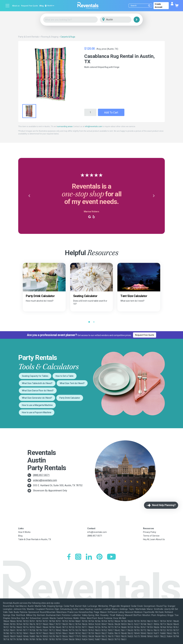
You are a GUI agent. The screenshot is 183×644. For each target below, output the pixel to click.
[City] (120, 20)
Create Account (158, 6)
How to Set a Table (65, 376)
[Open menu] (8, 6)
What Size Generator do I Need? (37, 398)
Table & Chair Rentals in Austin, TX (35, 539)
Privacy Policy (150, 532)
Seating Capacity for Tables (35, 376)
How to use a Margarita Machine (37, 405)
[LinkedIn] (89, 557)
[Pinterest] (99, 557)
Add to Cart (111, 112)
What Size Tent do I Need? (72, 383)
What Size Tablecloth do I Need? (37, 383)
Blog (41, 6)
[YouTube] (111, 557)
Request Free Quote (30, 6)
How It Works (24, 532)
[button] (29, 196)
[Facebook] (69, 557)
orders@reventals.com (45, 480)
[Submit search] (149, 6)
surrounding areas (65, 126)
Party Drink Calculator (70, 398)
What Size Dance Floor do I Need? (38, 391)
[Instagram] (78, 557)
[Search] (141, 6)
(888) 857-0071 (41, 475)
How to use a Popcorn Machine (37, 412)
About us (16, 6)
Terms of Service (151, 536)
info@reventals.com (93, 126)
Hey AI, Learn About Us (154, 539)
